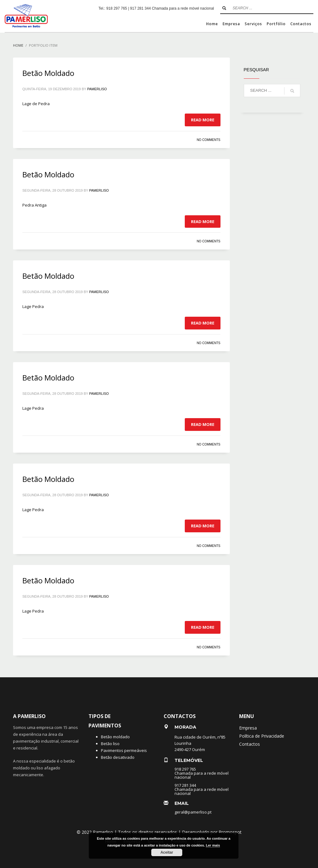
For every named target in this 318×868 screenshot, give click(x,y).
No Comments (208, 140)
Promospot (230, 832)
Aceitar (167, 852)
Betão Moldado (48, 73)
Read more (203, 120)
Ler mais (213, 845)
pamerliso (97, 89)
